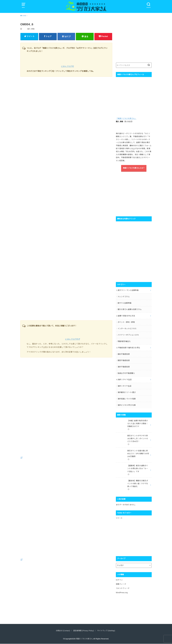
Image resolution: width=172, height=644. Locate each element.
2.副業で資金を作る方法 (126, 315)
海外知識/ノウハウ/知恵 (127, 397)
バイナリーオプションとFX (128, 334)
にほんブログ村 (67, 67)
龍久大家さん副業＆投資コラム (130, 309)
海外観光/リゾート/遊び (127, 391)
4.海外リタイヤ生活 (124, 378)
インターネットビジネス (127, 328)
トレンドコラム (124, 296)
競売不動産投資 (124, 359)
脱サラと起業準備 (125, 303)
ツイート (119, 516)
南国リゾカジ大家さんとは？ (134, 168)
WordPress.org (122, 589)
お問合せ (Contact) (62, 631)
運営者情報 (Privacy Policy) (83, 631)
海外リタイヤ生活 (125, 385)
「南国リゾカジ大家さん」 (126, 119)
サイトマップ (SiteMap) (107, 631)
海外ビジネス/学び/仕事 (127, 404)
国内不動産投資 (124, 353)
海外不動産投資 (124, 366)
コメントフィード (123, 585)
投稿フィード (121, 581)
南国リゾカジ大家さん (84, 639)
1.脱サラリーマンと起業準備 (127, 290)
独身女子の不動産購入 (126, 372)
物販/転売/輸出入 (124, 341)
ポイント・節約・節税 (126, 322)
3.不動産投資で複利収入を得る (128, 347)
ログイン (119, 577)
